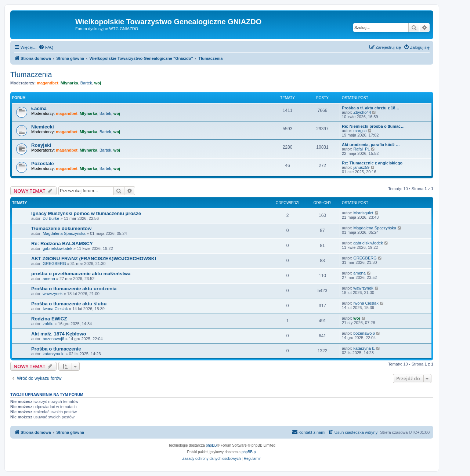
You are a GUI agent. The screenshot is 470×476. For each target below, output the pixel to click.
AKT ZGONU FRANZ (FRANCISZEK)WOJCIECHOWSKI (94, 259)
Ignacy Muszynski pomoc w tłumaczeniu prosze (86, 213)
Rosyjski (41, 145)
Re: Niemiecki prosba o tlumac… (373, 126)
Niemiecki (43, 127)
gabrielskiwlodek (57, 248)
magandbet (48, 83)
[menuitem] (46, 47)
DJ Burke (51, 218)
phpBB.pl (249, 452)
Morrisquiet (363, 213)
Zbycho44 (362, 112)
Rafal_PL (361, 149)
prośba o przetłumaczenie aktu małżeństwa (81, 274)
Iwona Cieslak (55, 309)
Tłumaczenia (31, 75)
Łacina (39, 108)
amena (49, 279)
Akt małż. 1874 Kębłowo (59, 334)
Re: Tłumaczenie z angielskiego (372, 163)
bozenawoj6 (53, 339)
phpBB (211, 445)
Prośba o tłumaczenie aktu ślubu (69, 304)
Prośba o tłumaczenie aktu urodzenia (74, 289)
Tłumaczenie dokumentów (61, 228)
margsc (360, 131)
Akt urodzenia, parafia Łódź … (371, 145)
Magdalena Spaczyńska (64, 233)
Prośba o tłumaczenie (56, 349)
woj (98, 83)
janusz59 (361, 167)
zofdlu (48, 324)
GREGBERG (54, 264)
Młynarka (69, 83)
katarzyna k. (53, 354)
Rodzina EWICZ (49, 319)
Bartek (86, 83)
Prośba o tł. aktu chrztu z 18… (370, 108)
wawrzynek (53, 294)
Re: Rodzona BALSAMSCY (62, 244)
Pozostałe (43, 163)
